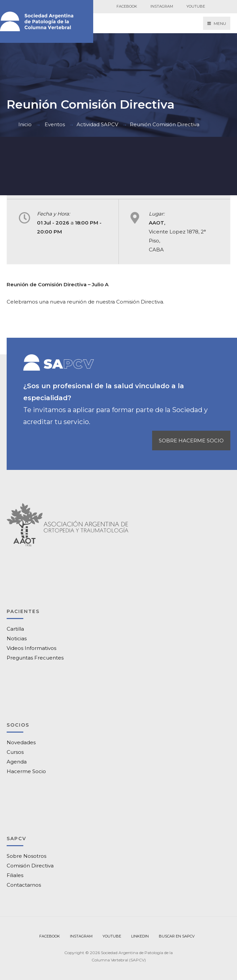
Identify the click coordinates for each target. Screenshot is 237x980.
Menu (217, 23)
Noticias (17, 638)
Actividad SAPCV (97, 124)
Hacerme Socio (26, 771)
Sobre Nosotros (26, 856)
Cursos (15, 752)
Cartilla (15, 629)
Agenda (17, 762)
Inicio (25, 124)
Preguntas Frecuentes (35, 658)
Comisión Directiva (30, 866)
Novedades (21, 742)
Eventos (55, 124)
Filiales (15, 875)
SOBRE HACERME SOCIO (191, 441)
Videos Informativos (31, 648)
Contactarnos (24, 885)
